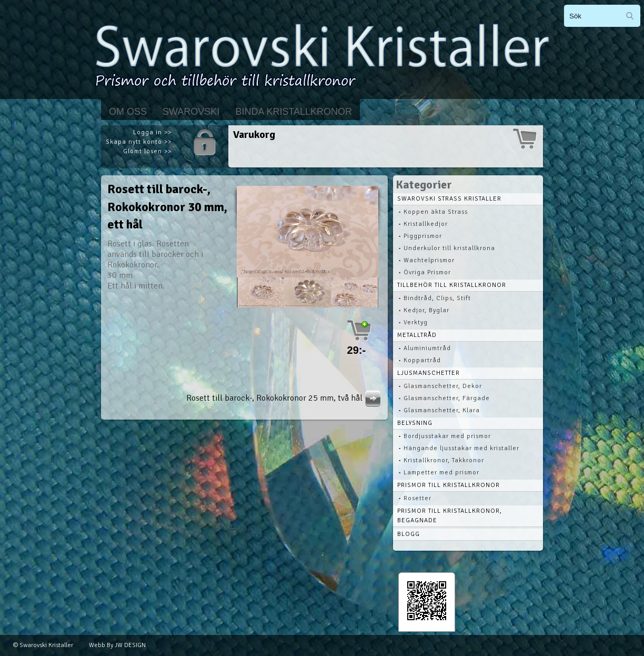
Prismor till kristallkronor (449, 485)
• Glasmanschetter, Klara (439, 410)
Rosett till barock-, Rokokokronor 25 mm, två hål (285, 398)
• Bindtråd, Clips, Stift (435, 298)
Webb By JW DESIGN (117, 645)
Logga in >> (152, 132)
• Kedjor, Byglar (424, 310)
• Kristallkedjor (423, 224)
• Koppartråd (420, 360)
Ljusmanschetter (429, 373)
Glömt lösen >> (147, 151)
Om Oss (128, 112)
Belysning (415, 423)
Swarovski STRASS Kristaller (449, 199)
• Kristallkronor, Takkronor (441, 460)
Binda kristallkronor (294, 112)
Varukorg (254, 135)
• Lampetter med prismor (439, 473)
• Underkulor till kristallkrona (447, 248)
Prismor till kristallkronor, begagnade (450, 516)
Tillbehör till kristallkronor (452, 285)
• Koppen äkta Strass (433, 212)
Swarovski (191, 112)
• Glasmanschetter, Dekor (440, 386)
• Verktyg (413, 322)
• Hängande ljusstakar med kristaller (459, 448)
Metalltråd (417, 335)
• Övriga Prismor (425, 272)
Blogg (409, 534)
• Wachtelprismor (426, 260)
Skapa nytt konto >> (139, 142)
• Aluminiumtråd (425, 348)
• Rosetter (415, 498)
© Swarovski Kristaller (43, 645)
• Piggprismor (420, 236)
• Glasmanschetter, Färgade (444, 398)
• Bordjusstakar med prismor (445, 436)
